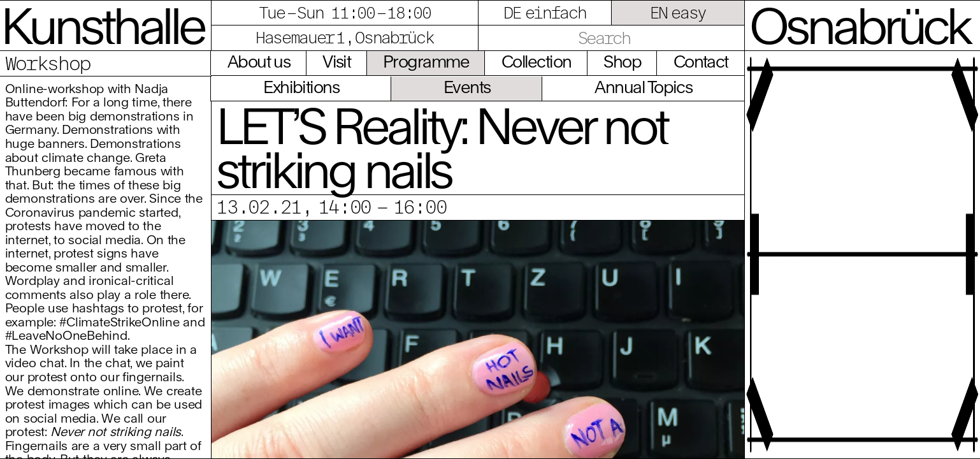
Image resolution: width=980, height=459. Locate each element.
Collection (537, 61)
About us (259, 61)
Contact (701, 61)
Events (467, 87)
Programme (426, 61)
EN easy (678, 12)
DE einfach (544, 12)
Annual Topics (643, 87)
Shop (622, 61)
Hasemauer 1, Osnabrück (345, 37)
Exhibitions (301, 87)
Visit (336, 61)
